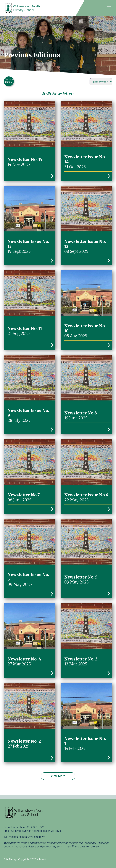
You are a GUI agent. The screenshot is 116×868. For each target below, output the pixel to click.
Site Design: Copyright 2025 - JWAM (25, 859)
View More (58, 776)
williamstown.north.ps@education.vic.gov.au (37, 831)
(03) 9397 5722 (35, 827)
